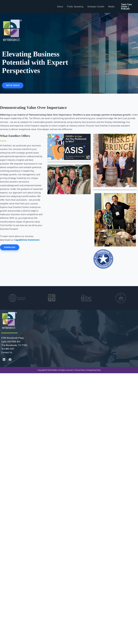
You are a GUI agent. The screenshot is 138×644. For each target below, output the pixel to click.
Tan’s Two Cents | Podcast (126, 7)
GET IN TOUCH (13, 85)
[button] (96, 161)
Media (111, 7)
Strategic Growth (96, 7)
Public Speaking (75, 7)
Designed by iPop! (94, 370)
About (60, 7)
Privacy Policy (80, 370)
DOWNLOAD (10, 247)
